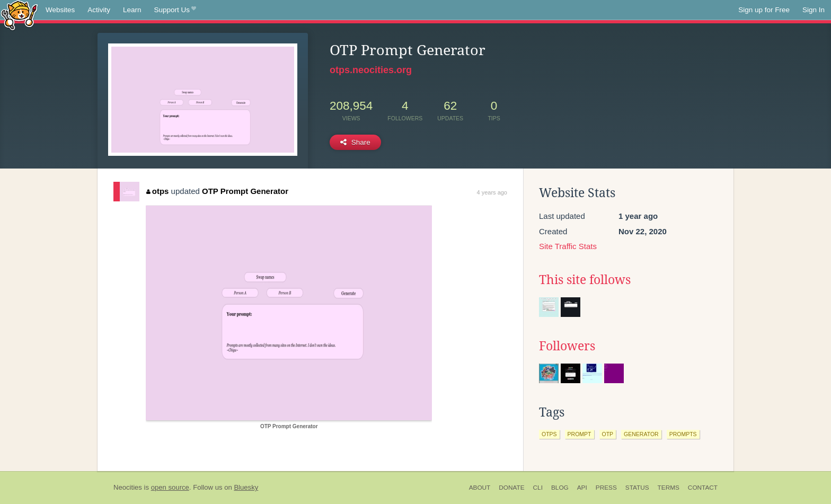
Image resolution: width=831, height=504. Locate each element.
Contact (703, 488)
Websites (60, 10)
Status (637, 488)
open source (170, 487)
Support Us (175, 10)
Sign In (814, 10)
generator (641, 434)
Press (606, 488)
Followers (567, 346)
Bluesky (246, 487)
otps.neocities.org (371, 70)
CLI (538, 488)
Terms (669, 488)
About (480, 488)
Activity (99, 10)
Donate (511, 488)
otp (608, 434)
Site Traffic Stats (568, 246)
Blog (560, 488)
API (582, 488)
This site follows (585, 280)
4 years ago (492, 192)
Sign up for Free (764, 10)
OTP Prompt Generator (245, 191)
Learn (132, 10)
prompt (580, 434)
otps (157, 191)
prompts (683, 434)
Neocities (128, 487)
